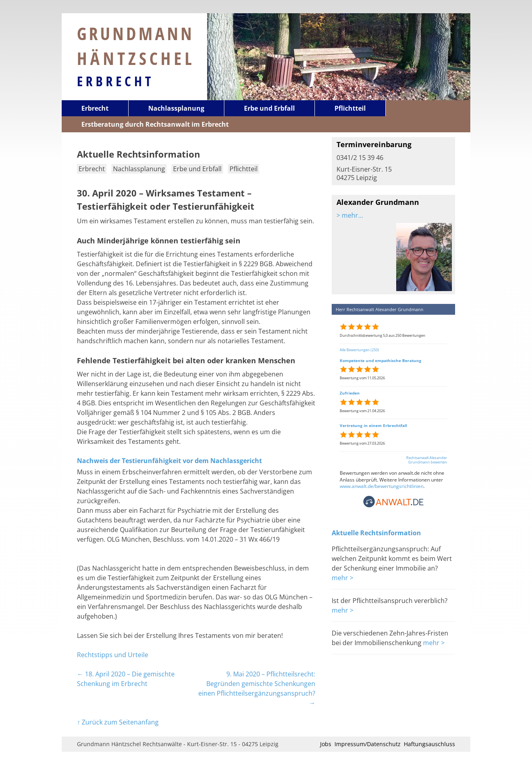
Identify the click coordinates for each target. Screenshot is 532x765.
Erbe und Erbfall (269, 108)
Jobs (326, 744)
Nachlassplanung (176, 108)
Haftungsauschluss (429, 744)
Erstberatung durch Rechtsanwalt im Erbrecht (155, 124)
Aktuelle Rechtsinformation (376, 533)
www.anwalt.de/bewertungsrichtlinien (382, 486)
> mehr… (350, 215)
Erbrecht (116, 81)
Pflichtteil (350, 108)
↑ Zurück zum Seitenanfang (118, 722)
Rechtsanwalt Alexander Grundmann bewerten (427, 460)
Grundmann (136, 46)
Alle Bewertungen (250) (359, 350)
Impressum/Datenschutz (368, 744)
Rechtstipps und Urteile (113, 655)
